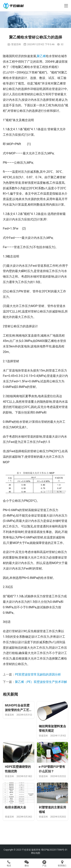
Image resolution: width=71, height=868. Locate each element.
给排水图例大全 (16, 807)
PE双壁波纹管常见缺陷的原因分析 (38, 674)
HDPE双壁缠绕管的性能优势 (18, 769)
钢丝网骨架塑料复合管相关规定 (52, 729)
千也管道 (26, 850)
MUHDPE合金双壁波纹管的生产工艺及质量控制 (19, 708)
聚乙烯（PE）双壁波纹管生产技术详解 (41, 682)
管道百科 (16, 44)
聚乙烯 (41, 56)
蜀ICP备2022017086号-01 (54, 850)
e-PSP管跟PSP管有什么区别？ (52, 769)
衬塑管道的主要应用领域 (52, 810)
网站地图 (36, 853)
